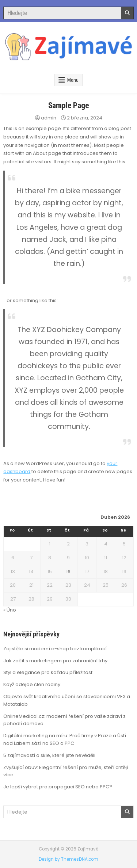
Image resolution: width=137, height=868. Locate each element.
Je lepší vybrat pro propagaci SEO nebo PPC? (58, 787)
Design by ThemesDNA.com (68, 859)
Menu (73, 80)
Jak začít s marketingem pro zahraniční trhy (55, 661)
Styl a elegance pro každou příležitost (48, 672)
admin (49, 118)
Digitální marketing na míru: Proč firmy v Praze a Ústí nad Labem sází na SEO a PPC (65, 739)
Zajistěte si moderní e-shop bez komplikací (55, 649)
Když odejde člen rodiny (32, 684)
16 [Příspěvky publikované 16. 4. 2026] (68, 572)
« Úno (10, 610)
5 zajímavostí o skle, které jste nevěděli (49, 755)
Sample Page (69, 105)
